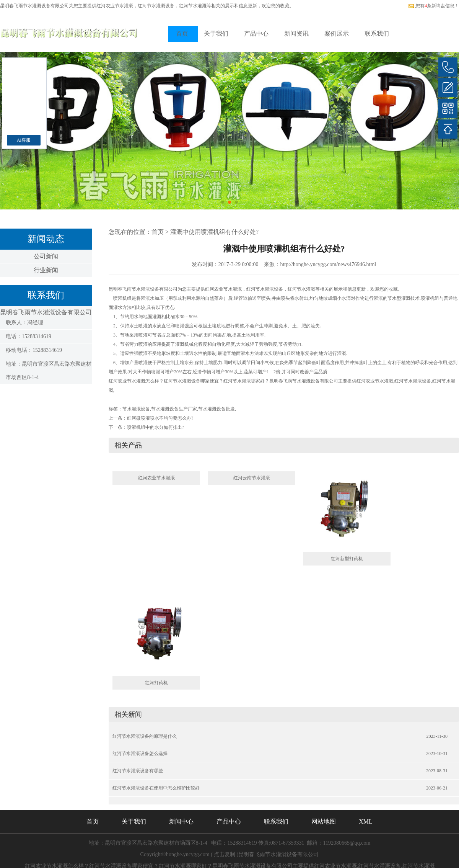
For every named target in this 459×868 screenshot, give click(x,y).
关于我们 (216, 34)
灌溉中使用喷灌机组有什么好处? (214, 232)
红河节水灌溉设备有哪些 (138, 771)
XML (366, 821)
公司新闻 (46, 256)
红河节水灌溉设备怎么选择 (140, 754)
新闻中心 (181, 821)
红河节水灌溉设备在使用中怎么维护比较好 (156, 788)
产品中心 (256, 34)
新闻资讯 (296, 34)
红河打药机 (156, 683)
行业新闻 (46, 270)
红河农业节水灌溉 (115, 6)
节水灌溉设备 (136, 409)
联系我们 (377, 34)
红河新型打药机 (347, 559)
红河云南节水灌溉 (252, 478)
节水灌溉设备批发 (216, 409)
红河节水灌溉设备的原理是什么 (145, 736)
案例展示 (337, 34)
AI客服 (24, 140)
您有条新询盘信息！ (434, 6)
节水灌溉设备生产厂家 (174, 409)
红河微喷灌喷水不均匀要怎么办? (160, 418)
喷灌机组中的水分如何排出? (155, 427)
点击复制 (225, 854)
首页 (182, 34)
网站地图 (324, 821)
